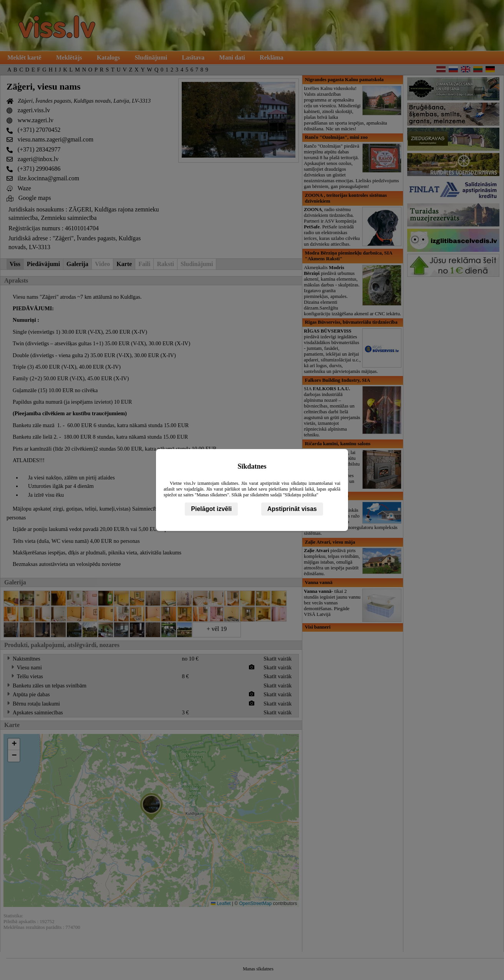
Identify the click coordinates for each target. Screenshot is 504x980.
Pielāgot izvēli (211, 509)
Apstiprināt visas (292, 509)
